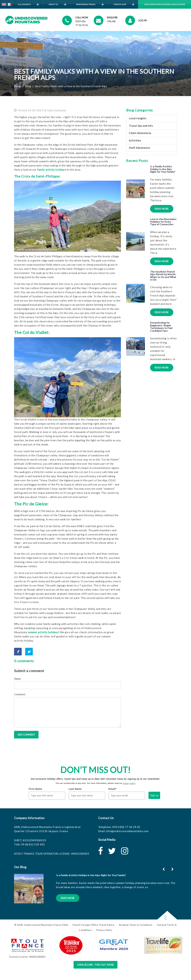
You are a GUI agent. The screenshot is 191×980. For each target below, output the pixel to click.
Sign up (154, 795)
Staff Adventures (139, 148)
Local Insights (138, 118)
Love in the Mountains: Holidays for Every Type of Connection (163, 222)
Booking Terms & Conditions (136, 925)
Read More (162, 209)
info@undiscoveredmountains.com (127, 831)
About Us (58, 5)
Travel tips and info (141, 126)
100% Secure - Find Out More (95, 965)
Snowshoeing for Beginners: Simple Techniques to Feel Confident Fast (161, 327)
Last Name (75, 789)
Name (18, 679)
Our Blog (20, 867)
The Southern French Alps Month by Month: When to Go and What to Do (163, 276)
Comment (20, 694)
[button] (173, 869)
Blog (28, 86)
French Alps (124, 5)
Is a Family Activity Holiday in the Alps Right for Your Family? (163, 169)
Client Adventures (140, 133)
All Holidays (28, 5)
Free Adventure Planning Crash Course (165, 4)
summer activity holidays (43, 632)
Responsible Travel (90, 5)
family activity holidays (52, 170)
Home (18, 86)
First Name (35, 789)
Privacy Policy (104, 930)
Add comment (26, 735)
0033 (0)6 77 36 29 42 (126, 827)
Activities (135, 140)
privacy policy (129, 783)
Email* (113, 789)
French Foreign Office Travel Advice (94, 925)
